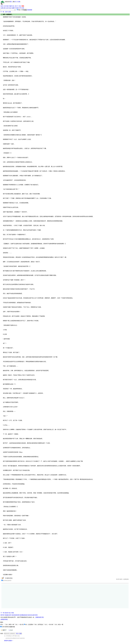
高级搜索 (30, 10)
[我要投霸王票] (40, 617)
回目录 (7, 613)
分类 (2, 8)
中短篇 (17, 8)
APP (20, 8)
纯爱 (10, 6)
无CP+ (17, 6)
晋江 (11, 2)
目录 (6, 12)
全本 (7, 8)
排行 (5, 8)
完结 (23, 6)
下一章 (2, 12)
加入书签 (11, 613)
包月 (10, 8)
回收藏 (7, 615)
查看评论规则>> (9, 641)
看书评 (2, 615)
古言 (5, 6)
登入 (16, 2)
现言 (7, 6)
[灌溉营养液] (4, 619)
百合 (20, 6)
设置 (10, 12)
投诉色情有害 (15, 615)
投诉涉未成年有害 (32, 615)
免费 (13, 8)
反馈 (23, 8)
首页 (2, 6)
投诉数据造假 (23, 615)
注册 (19, 2)
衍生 (13, 6)
